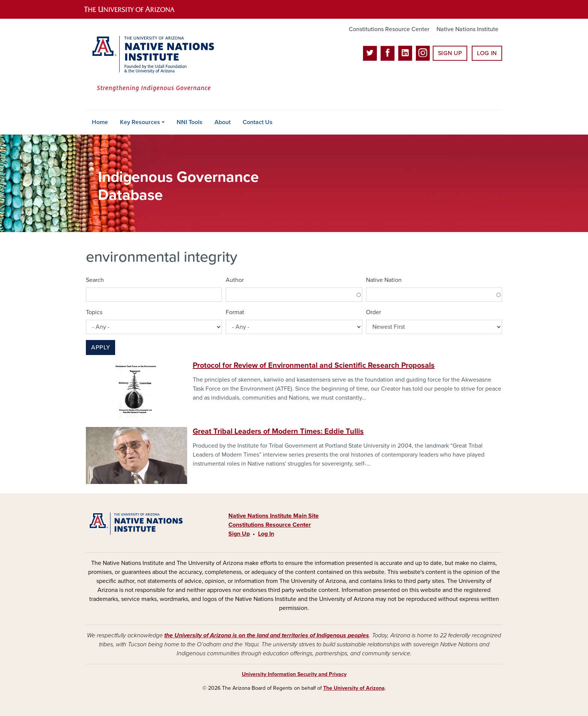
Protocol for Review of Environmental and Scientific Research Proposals (314, 365)
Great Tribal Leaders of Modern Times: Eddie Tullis (278, 431)
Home (100, 122)
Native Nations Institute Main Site (274, 516)
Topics (94, 312)
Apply (100, 348)
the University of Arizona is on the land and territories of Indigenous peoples (267, 635)
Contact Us (258, 122)
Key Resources (140, 122)
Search (95, 280)
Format (235, 312)
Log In (487, 53)
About (223, 122)
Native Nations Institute (467, 29)
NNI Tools (190, 122)
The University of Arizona (354, 688)
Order (373, 312)
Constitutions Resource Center (389, 29)
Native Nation (384, 280)
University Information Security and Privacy (294, 674)
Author (235, 280)
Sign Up (450, 53)
